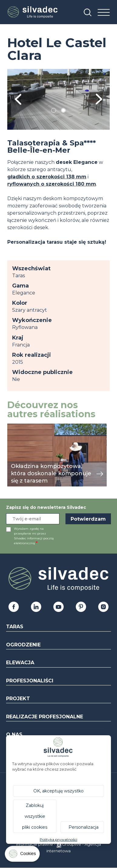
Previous (18, 99)
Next (99, 99)
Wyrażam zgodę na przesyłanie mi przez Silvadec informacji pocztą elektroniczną (34, 536)
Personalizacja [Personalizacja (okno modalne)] (84, 827)
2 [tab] (63, 111)
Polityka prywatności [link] (59, 839)
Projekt (18, 699)
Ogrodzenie (23, 645)
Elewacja (20, 663)
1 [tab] (54, 111)
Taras (15, 627)
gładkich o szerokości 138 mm (47, 177)
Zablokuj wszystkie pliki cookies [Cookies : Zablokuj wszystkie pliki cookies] (35, 816)
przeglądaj (20, 427)
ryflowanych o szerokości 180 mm (52, 184)
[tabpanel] (59, 99)
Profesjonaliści (30, 681)
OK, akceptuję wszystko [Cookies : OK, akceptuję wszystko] (59, 791)
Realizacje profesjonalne (45, 717)
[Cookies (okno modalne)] (23, 855)
